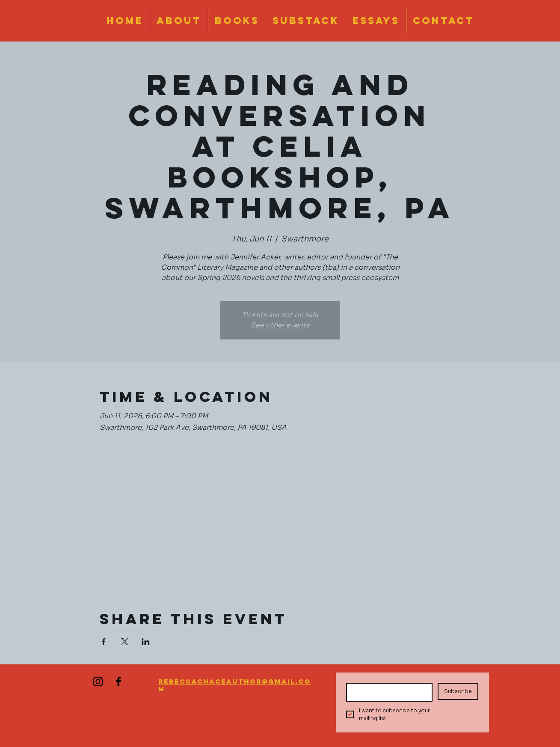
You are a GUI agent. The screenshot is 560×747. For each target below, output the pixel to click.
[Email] (387, 692)
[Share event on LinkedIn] (146, 642)
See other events (280, 325)
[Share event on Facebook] (104, 642)
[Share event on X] (125, 642)
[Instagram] (98, 682)
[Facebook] (119, 682)
